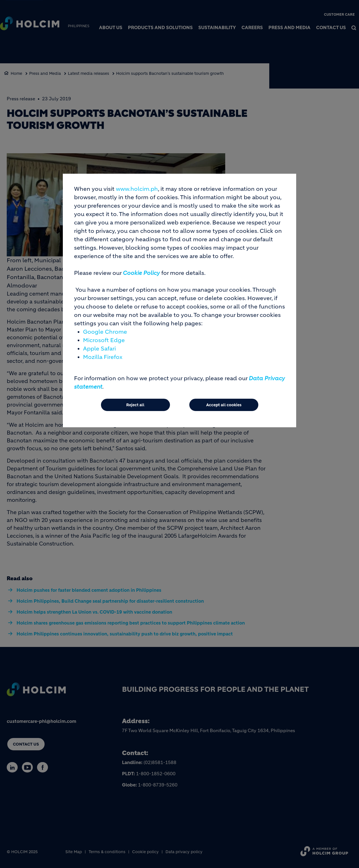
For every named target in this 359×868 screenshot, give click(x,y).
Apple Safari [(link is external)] (99, 349)
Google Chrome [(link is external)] (105, 332)
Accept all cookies (224, 405)
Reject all (135, 405)
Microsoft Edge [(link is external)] (104, 340)
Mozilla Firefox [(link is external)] (103, 357)
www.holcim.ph (137, 189)
